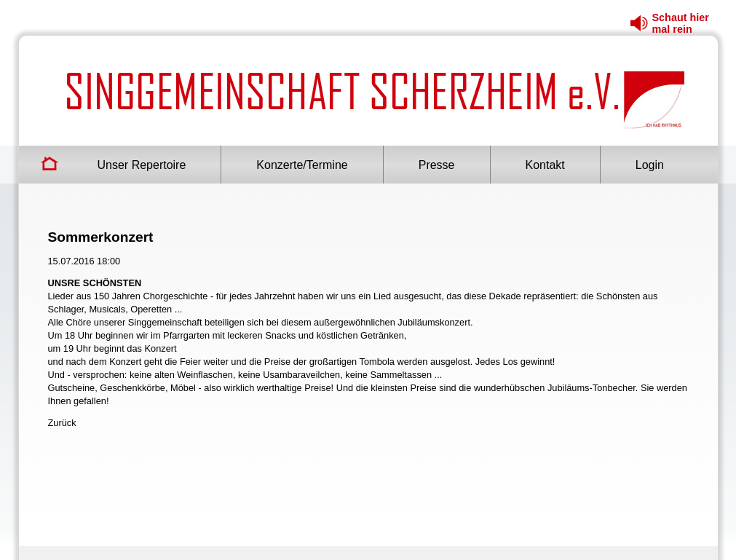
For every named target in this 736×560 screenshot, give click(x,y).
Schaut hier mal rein (681, 23)
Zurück (62, 423)
